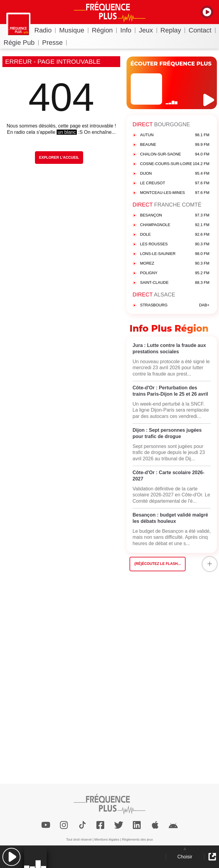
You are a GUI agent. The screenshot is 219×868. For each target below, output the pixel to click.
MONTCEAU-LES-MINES (175, 193)
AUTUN (175, 135)
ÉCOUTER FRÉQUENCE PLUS (171, 64)
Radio (45, 30)
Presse (54, 43)
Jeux (148, 30)
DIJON (175, 174)
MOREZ (175, 264)
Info (128, 30)
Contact (202, 30)
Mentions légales (107, 839)
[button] (11, 857)
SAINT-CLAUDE (175, 283)
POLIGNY (175, 273)
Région (104, 30)
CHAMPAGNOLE (175, 225)
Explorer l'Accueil (59, 158)
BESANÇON (175, 215)
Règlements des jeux (138, 839)
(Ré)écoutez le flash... (158, 564)
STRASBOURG (175, 305)
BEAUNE (175, 145)
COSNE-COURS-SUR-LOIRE (175, 164)
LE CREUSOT (175, 183)
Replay (173, 30)
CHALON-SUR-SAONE (175, 154)
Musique (74, 30)
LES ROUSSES (175, 244)
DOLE (175, 235)
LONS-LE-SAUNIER (175, 254)
